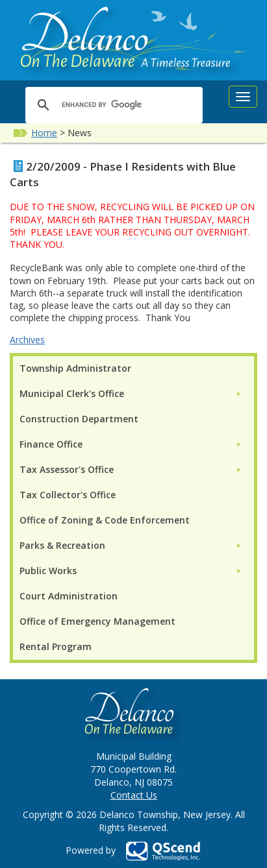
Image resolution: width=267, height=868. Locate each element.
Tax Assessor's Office (67, 469)
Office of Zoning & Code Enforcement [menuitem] (105, 520)
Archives (27, 340)
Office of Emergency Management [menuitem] (97, 621)
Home (44, 133)
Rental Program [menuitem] (56, 646)
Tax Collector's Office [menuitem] (68, 495)
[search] (112, 105)
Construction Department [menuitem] (79, 419)
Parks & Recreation (62, 545)
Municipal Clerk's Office (72, 393)
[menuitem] (131, 393)
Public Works (48, 571)
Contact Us (134, 795)
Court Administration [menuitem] (69, 596)
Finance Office (51, 444)
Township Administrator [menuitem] (75, 368)
